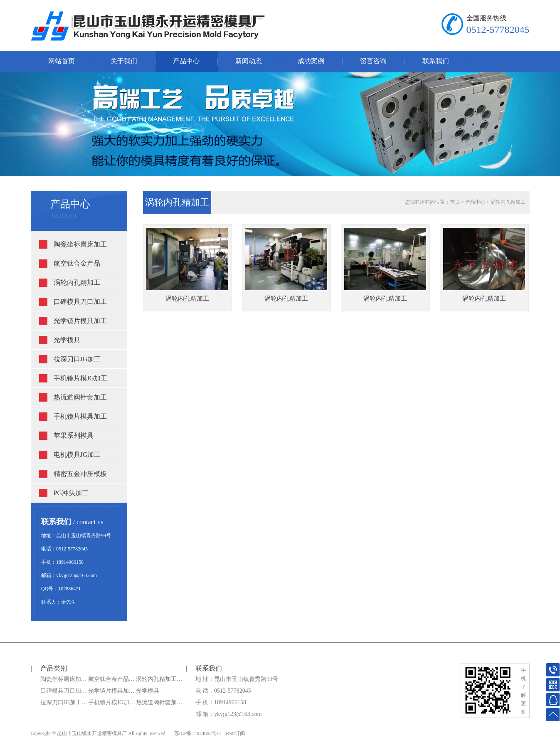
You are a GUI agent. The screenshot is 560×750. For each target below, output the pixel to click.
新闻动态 (249, 61)
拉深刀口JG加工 (77, 359)
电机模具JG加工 (77, 455)
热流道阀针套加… (159, 702)
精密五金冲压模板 (80, 474)
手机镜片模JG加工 (81, 378)
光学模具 (67, 340)
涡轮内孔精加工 (77, 282)
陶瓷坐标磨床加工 (80, 244)
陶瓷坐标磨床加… (64, 679)
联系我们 (436, 61)
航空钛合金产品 (77, 263)
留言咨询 (373, 61)
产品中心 (186, 61)
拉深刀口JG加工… (64, 702)
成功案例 (311, 61)
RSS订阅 (235, 733)
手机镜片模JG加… (112, 702)
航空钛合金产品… (111, 679)
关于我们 (124, 61)
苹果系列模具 (74, 435)
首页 (455, 202)
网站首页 (62, 61)
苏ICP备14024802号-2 (198, 733)
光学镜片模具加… (111, 691)
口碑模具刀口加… (64, 691)
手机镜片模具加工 (80, 416)
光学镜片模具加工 (80, 321)
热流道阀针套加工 (80, 397)
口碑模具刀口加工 (80, 302)
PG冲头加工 (71, 493)
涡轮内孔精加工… (159, 679)
